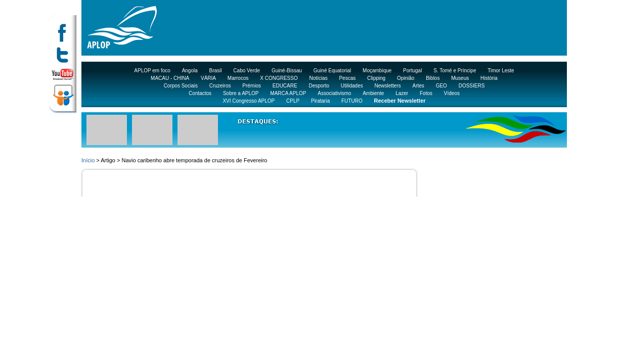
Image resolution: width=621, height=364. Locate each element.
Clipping (376, 78)
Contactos (200, 93)
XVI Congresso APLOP (249, 101)
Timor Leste (501, 71)
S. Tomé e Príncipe (455, 71)
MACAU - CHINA (170, 78)
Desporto (319, 86)
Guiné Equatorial (332, 71)
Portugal (412, 71)
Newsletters (387, 86)
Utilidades (352, 86)
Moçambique (377, 71)
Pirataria (320, 101)
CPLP (293, 101)
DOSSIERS (472, 86)
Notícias (319, 78)
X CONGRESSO (279, 78)
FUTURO (352, 101)
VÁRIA (208, 78)
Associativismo (334, 93)
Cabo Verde (247, 71)
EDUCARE (285, 86)
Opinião (406, 78)
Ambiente (373, 93)
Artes (418, 86)
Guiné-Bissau (287, 71)
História (489, 78)
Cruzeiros (220, 86)
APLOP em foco (152, 71)
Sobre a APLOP (241, 93)
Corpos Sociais (181, 86)
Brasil (216, 71)
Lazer (402, 93)
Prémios (252, 86)
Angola (190, 71)
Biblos (433, 78)
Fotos (426, 93)
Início (88, 160)
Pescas (347, 78)
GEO (441, 86)
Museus (460, 78)
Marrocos (238, 78)
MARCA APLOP (288, 93)
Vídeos (452, 93)
